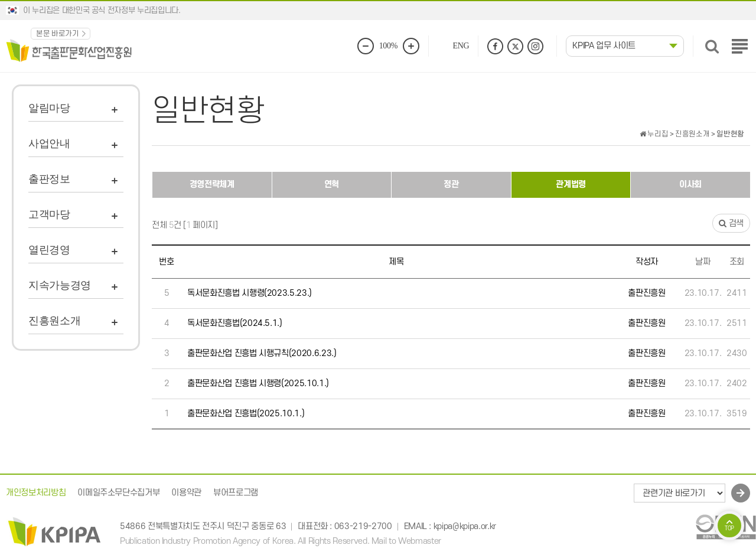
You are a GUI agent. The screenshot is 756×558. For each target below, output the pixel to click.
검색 (731, 223)
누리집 (654, 134)
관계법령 (571, 185)
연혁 (332, 185)
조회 (737, 262)
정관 (451, 185)
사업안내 (49, 143)
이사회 (690, 185)
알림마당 (49, 108)
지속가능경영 (60, 285)
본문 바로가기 (58, 34)
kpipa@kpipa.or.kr (465, 526)
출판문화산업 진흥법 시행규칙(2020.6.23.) (262, 353)
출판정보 (49, 179)
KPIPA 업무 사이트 (604, 46)
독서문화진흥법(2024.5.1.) (235, 323)
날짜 (703, 262)
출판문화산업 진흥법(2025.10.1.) (246, 414)
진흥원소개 (54, 321)
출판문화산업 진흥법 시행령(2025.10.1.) (258, 384)
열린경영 (49, 250)
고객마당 (49, 214)
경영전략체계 (212, 185)
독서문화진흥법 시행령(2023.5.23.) (250, 293)
